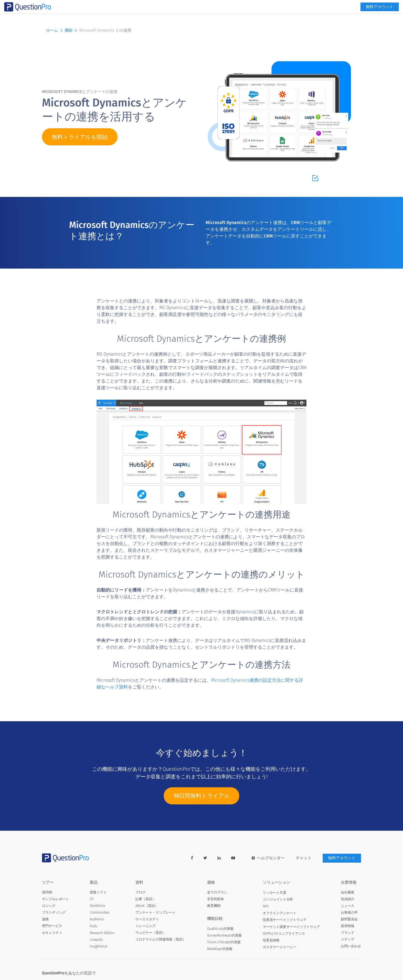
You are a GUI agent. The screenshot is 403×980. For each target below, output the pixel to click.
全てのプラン (217, 893)
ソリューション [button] (193, 16)
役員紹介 (348, 899)
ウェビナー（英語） (151, 933)
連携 (45, 920)
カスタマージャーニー (280, 947)
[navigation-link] (330, 4)
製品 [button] (162, 16)
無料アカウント (342, 16)
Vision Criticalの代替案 (224, 942)
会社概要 (348, 893)
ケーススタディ (147, 920)
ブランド (348, 933)
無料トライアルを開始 (80, 137)
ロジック (49, 906)
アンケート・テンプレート (156, 913)
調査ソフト (98, 893)
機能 (242, 16)
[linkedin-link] (219, 858)
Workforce (97, 906)
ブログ (140, 893)
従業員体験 (271, 941)
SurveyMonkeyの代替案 (224, 936)
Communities (100, 913)
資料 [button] (224, 16)
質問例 (47, 893)
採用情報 (348, 926)
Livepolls (96, 940)
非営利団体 (215, 899)
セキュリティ (52, 933)
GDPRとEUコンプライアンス (284, 934)
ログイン (352, 4)
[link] (313, 4)
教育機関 (214, 906)
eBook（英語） (147, 906)
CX (92, 899)
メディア (348, 940)
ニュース (348, 906)
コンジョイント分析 (278, 900)
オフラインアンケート (280, 913)
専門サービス (52, 926)
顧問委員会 (349, 920)
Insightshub (99, 947)
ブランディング (54, 913)
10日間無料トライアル (201, 799)
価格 (257, 16)
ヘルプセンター (268, 858)
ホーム (55, 30)
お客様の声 (349, 913)
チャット (303, 858)
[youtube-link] (233, 858)
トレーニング (146, 926)
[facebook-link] (192, 858)
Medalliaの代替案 (220, 949)
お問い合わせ (351, 946)
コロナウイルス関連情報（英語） (161, 940)
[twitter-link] (205, 858)
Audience (97, 920)
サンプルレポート (55, 899)
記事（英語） (146, 899)
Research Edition (102, 933)
